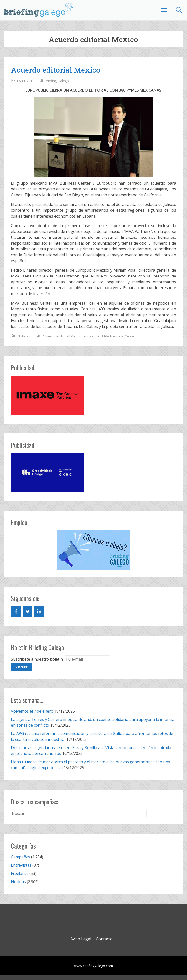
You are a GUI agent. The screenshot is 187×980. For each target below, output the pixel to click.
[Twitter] (28, 612)
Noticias (24, 336)
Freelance (20, 873)
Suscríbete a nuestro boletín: (37, 659)
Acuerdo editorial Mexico (56, 70)
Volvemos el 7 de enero (32, 711)
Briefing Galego (57, 81)
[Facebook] (16, 612)
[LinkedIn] (39, 612)
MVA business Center (118, 336)
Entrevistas (21, 865)
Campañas (21, 857)
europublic (92, 336)
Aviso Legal (81, 939)
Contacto (104, 939)
